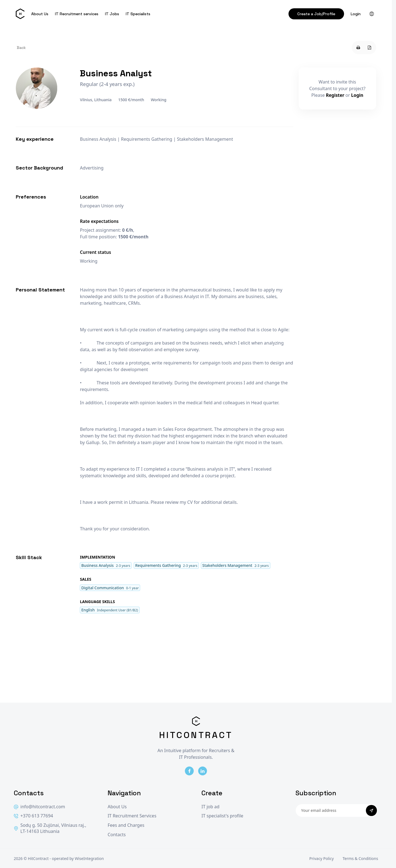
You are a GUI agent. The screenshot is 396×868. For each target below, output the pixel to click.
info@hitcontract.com (40, 807)
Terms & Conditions (360, 858)
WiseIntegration (89, 858)
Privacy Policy (321, 858)
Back (21, 48)
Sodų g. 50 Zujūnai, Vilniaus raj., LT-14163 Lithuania (50, 828)
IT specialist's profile (222, 816)
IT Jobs (112, 14)
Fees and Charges (126, 825)
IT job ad (210, 807)
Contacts (117, 835)
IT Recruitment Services (132, 816)
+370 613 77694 (33, 816)
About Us (40, 14)
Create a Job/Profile (316, 14)
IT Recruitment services (77, 14)
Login (356, 14)
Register (335, 95)
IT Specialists (138, 14)
